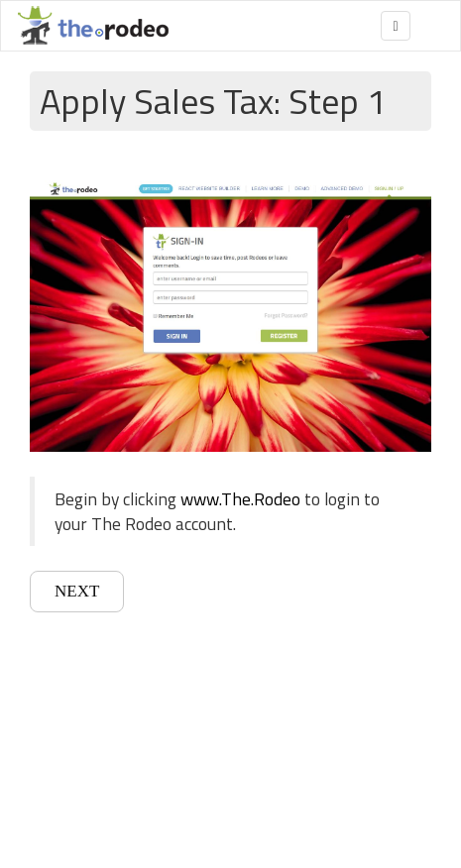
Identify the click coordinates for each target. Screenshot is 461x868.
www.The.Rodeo (240, 499)
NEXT (77, 591)
